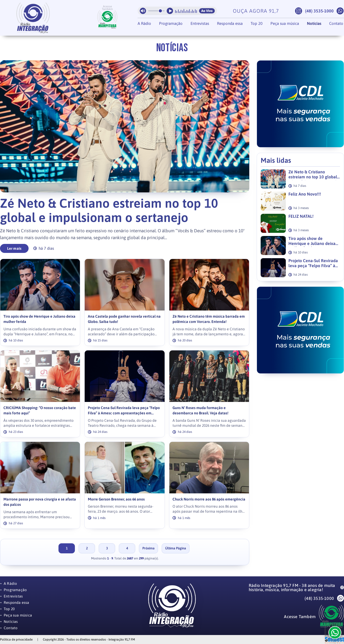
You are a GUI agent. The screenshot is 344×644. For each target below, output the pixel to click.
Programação (171, 23)
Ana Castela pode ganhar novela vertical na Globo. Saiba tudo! (124, 319)
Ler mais (14, 248)
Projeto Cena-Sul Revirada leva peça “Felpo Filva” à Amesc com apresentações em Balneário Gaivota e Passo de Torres (124, 411)
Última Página (176, 548)
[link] (40, 302)
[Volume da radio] (156, 11)
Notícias (314, 23)
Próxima (148, 548)
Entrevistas (200, 23)
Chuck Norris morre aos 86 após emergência (209, 499)
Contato (336, 23)
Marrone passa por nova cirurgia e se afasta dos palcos (40, 502)
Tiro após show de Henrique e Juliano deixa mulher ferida (39, 319)
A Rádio (144, 23)
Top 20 (257, 23)
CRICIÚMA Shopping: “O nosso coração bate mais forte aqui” (40, 411)
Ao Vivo (207, 11)
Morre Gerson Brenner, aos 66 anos (116, 499)
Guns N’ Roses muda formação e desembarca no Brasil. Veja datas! (200, 411)
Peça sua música (285, 23)
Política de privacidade (16, 640)
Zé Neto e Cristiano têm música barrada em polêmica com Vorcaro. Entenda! (209, 319)
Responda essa (230, 23)
